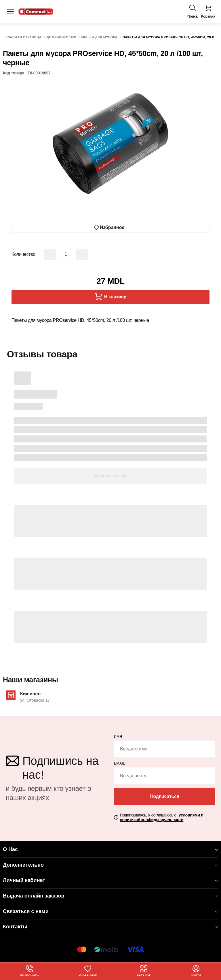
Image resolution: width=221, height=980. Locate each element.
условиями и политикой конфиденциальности (161, 817)
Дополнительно (110, 865)
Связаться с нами (110, 911)
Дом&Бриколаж (61, 37)
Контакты (110, 927)
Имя (118, 737)
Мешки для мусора (99, 37)
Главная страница (24, 37)
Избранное (88, 971)
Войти (196, 971)
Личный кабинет (110, 880)
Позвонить (29, 971)
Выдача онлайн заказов (110, 896)
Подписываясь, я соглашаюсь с (161, 817)
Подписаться (164, 796)
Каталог (144, 971)
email (120, 763)
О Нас (110, 849)
